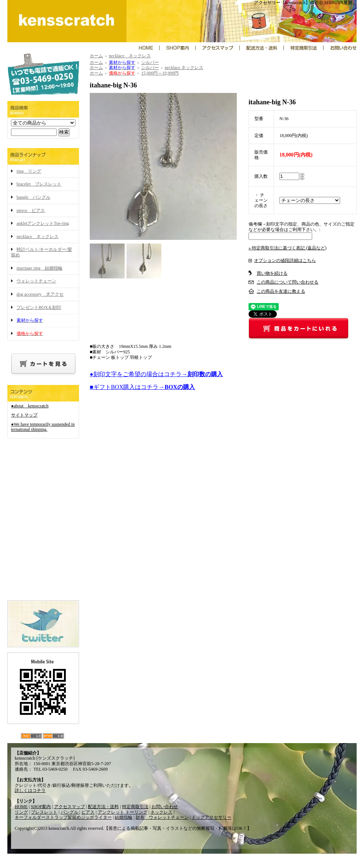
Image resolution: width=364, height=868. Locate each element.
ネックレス (161, 812)
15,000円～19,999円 (160, 73)
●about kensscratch (30, 406)
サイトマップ (24, 415)
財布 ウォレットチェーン (162, 817)
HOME (21, 807)
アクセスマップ (69, 807)
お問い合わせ (165, 807)
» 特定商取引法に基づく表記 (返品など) (288, 248)
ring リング (29, 171)
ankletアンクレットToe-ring (43, 223)
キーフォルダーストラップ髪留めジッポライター (63, 817)
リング (21, 812)
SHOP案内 (41, 807)
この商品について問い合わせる (288, 282)
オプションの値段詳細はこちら (285, 260)
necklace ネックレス (38, 237)
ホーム (96, 56)
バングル (70, 812)
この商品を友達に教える (281, 291)
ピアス (88, 812)
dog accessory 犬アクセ (40, 294)
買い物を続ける (272, 273)
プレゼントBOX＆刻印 (39, 307)
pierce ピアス (31, 210)
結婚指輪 (124, 817)
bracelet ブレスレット (39, 184)
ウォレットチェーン (36, 281)
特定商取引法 (135, 807)
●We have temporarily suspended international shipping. (43, 427)
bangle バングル (33, 197)
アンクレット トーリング (123, 812)
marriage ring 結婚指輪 (40, 268)
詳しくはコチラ (30, 790)
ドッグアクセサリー (211, 817)
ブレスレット (44, 812)
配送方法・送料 (103, 807)
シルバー (150, 62)
